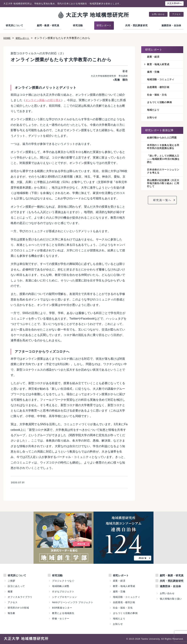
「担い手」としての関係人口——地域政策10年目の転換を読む (163, 161)
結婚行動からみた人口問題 (163, 139)
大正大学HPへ (174, 3)
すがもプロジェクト (63, 592)
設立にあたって (16, 586)
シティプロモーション (64, 597)
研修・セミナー (61, 619)
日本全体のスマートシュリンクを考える (163, 174)
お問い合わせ (158, 14)
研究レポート (104, 25)
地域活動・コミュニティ (162, 80)
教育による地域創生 (63, 613)
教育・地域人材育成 (159, 65)
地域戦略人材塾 (61, 586)
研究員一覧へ (162, 204)
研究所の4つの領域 (18, 608)
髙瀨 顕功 (120, 80)
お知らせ (152, 119)
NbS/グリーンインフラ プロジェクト (73, 602)
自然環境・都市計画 (159, 88)
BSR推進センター (62, 608)
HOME (7, 38)
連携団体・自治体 (171, 25)
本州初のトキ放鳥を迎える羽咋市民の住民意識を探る (163, 149)
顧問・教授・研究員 (48, 25)
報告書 (11, 613)
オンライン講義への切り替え (44, 100)
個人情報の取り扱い (171, 599)
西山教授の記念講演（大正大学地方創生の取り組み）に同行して (163, 187)
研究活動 (78, 25)
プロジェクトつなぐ (63, 581)
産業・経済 (154, 57)
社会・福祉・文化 (158, 96)
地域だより (154, 111)
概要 (10, 592)
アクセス (176, 14)
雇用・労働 (154, 72)
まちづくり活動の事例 (160, 103)
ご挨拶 (11, 581)
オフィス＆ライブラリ (20, 597)
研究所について (15, 25)
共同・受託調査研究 (136, 25)
